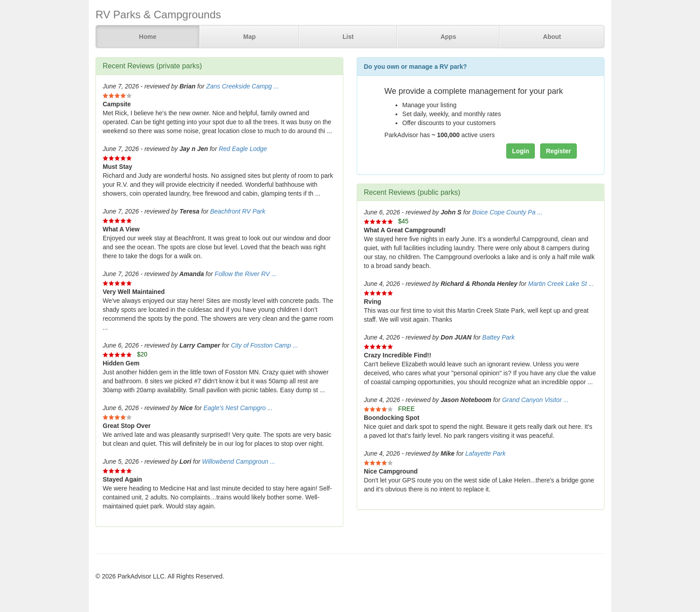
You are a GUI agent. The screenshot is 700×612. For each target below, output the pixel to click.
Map (250, 37)
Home (148, 37)
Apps (448, 37)
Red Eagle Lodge (243, 149)
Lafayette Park (485, 453)
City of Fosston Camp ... (264, 345)
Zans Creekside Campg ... (243, 86)
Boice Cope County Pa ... (507, 212)
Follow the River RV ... (246, 274)
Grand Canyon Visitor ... (535, 400)
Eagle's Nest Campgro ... (238, 408)
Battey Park (498, 337)
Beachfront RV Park (238, 211)
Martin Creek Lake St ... (561, 284)
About (552, 37)
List (348, 37)
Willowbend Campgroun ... (239, 461)
